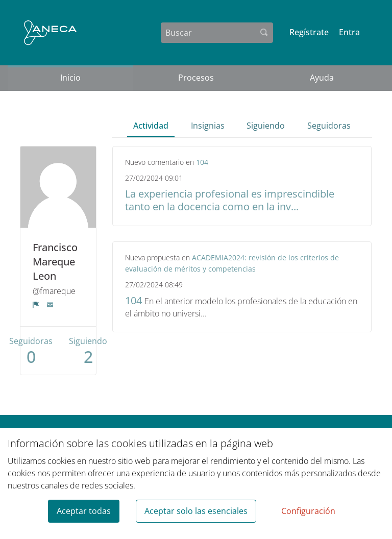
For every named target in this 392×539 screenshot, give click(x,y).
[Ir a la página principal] (50, 33)
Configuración (308, 511)
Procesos (196, 78)
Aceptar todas (84, 511)
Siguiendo (266, 126)
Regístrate (309, 32)
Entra (349, 32)
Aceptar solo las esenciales (196, 511)
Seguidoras (329, 126)
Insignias (208, 126)
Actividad (151, 126)
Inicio (70, 78)
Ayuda (322, 78)
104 (202, 162)
